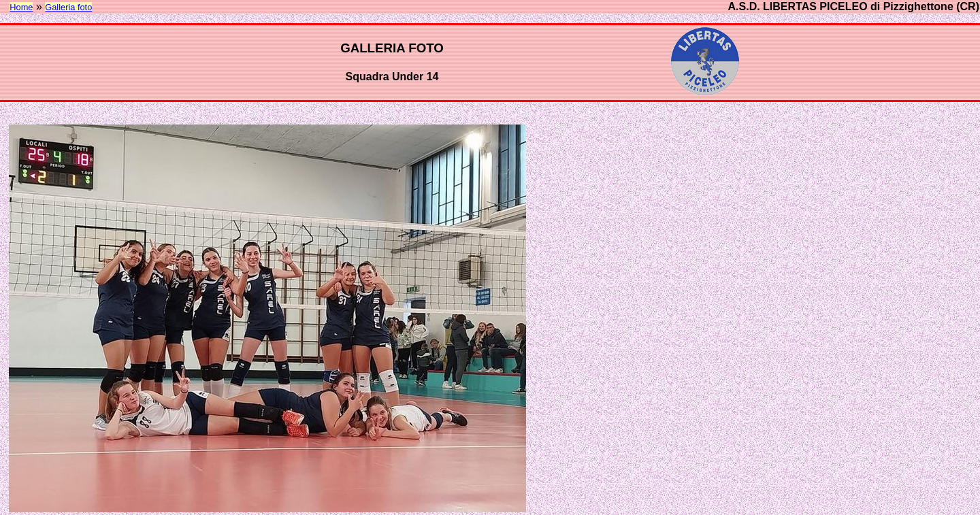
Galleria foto (68, 7)
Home (21, 7)
